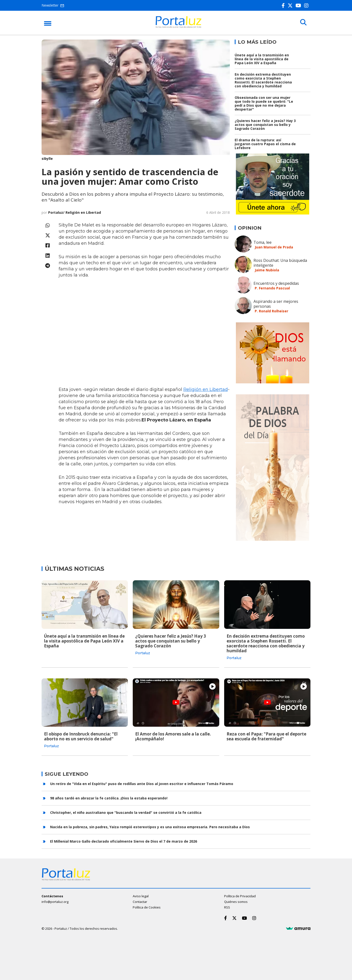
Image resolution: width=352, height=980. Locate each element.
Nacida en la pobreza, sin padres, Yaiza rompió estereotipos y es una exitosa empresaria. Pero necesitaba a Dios (150, 827)
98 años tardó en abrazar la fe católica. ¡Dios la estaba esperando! (109, 798)
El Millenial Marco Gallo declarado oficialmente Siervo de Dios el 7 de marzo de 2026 (124, 841)
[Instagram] (307, 5)
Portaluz (143, 653)
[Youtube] (299, 5)
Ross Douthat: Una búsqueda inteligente (280, 263)
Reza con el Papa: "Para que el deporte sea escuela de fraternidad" (266, 736)
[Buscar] (303, 22)
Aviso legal (141, 896)
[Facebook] (284, 5)
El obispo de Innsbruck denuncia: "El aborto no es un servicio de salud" (81, 736)
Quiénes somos (236, 902)
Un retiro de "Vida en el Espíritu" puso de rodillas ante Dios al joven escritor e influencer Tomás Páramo (142, 783)
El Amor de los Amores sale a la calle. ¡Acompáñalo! (173, 736)
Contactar (140, 902)
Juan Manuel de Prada (274, 247)
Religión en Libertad (206, 389)
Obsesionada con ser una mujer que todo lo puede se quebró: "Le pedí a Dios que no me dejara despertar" (264, 103)
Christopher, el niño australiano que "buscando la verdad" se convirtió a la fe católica (126, 812)
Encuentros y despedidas (276, 283)
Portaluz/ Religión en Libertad (75, 212)
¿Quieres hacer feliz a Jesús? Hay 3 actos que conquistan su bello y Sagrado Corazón (265, 125)
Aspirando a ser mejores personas (276, 304)
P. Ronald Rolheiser (271, 311)
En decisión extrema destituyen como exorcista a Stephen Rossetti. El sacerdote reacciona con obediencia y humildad (263, 80)
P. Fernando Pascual (272, 288)
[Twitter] (291, 5)
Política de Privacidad (240, 896)
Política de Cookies (147, 907)
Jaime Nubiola (267, 270)
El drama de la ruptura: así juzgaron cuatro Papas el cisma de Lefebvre (265, 144)
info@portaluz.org (55, 902)
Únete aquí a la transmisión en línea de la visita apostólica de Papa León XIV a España (262, 59)
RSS (227, 907)
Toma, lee (263, 242)
